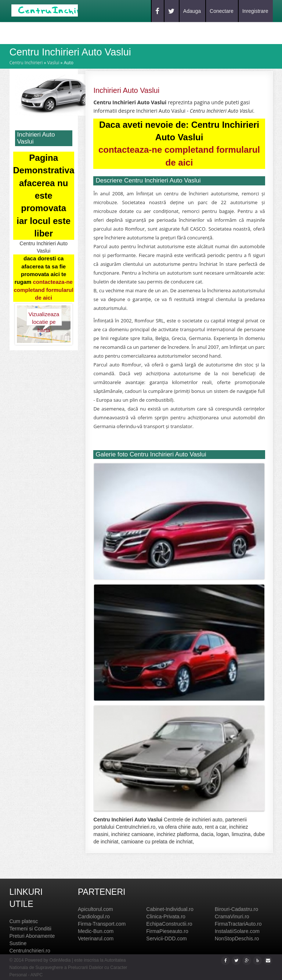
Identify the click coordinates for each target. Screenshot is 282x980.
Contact (106, 32)
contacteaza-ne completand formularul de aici (44, 290)
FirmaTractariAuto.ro (238, 924)
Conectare (222, 11)
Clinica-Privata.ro (166, 916)
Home (28, 32)
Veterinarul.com (96, 939)
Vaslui (53, 63)
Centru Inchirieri (26, 63)
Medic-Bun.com (96, 931)
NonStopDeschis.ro (237, 939)
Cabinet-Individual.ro (170, 909)
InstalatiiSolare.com (237, 931)
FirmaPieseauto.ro (167, 931)
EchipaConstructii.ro (169, 924)
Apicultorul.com (95, 909)
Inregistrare (255, 11)
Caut (53, 32)
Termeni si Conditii (30, 929)
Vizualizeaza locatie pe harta (44, 318)
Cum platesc (24, 921)
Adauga (192, 11)
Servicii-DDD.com (166, 939)
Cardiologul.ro (94, 916)
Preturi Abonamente (32, 936)
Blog (76, 32)
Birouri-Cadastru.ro (236, 909)
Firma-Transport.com (102, 924)
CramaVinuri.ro (232, 916)
